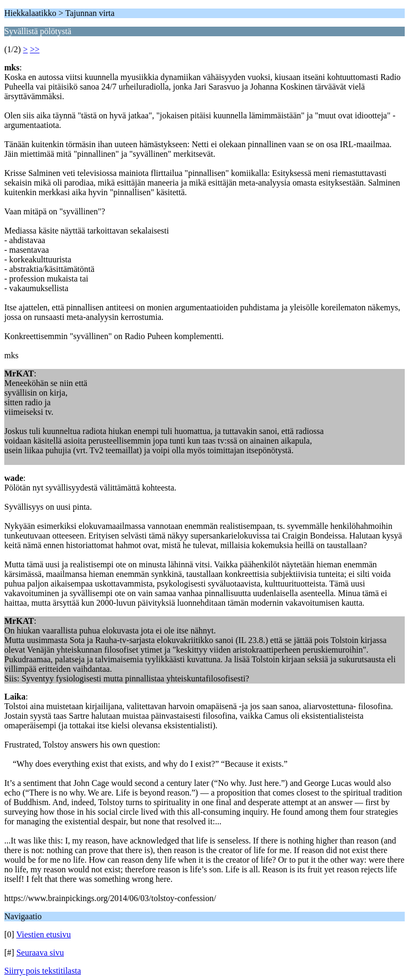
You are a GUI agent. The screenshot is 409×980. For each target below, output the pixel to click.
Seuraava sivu (40, 953)
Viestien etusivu (43, 934)
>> (35, 49)
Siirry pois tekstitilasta (43, 971)
